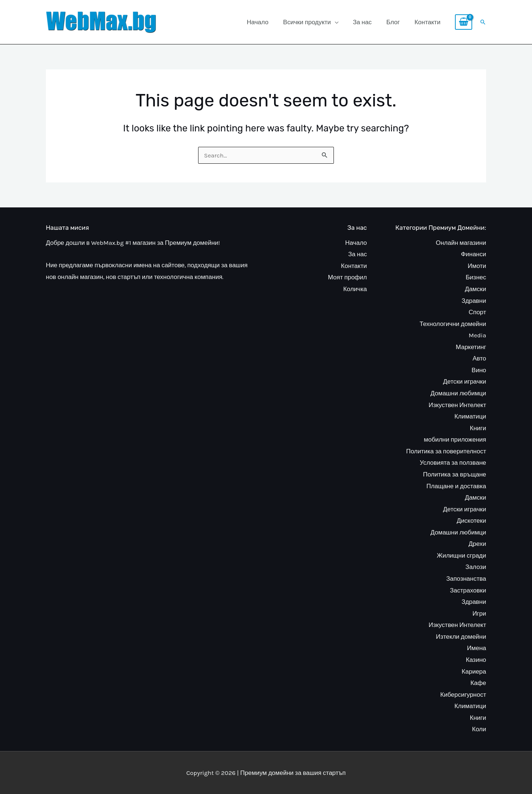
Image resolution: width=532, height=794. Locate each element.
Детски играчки (465, 381)
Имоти (477, 266)
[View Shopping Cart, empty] (464, 22)
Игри (479, 613)
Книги (478, 428)
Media (477, 335)
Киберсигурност (463, 695)
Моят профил (347, 277)
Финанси (473, 254)
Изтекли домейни (461, 637)
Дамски (475, 289)
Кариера (474, 671)
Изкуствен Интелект (457, 405)
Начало (257, 22)
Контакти (428, 22)
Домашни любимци (458, 393)
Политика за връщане (455, 474)
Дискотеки (471, 521)
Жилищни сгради (461, 555)
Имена (477, 648)
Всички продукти (307, 22)
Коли (479, 729)
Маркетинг (471, 347)
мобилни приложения (455, 439)
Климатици (470, 416)
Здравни (474, 301)
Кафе (478, 683)
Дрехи (477, 544)
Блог (393, 22)
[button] (483, 22)
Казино (476, 660)
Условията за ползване (453, 463)
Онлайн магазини (461, 243)
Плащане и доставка (456, 486)
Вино (479, 370)
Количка (355, 289)
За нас (362, 22)
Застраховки (468, 590)
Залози (476, 567)
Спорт (477, 312)
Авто (479, 358)
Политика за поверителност (446, 451)
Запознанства (466, 579)
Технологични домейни (453, 324)
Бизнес (476, 277)
